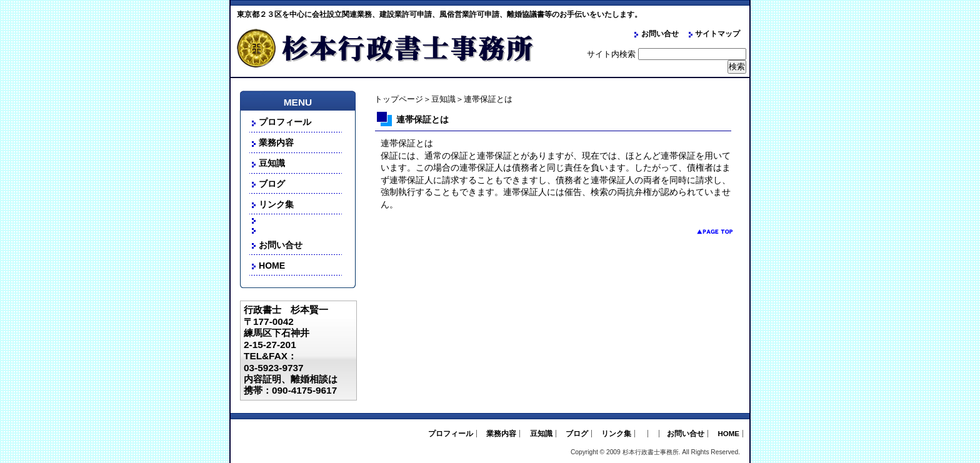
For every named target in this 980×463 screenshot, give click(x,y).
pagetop (705, 231)
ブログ (272, 184)
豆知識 (443, 99)
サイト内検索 (611, 54)
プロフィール (285, 122)
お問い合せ (660, 34)
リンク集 (276, 204)
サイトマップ (717, 34)
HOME (272, 266)
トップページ (399, 99)
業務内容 (276, 142)
